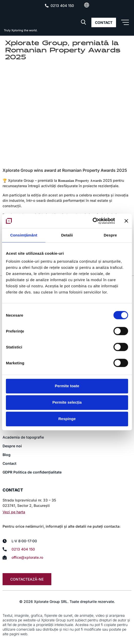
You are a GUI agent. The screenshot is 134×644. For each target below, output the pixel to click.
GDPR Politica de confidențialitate (32, 472)
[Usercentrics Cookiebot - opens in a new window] (93, 221)
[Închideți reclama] (126, 221)
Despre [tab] (110, 235)
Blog (7, 455)
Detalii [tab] (67, 235)
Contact (9, 463)
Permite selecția (67, 402)
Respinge (67, 419)
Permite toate (67, 386)
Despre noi (12, 446)
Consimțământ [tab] (24, 235)
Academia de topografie (23, 437)
